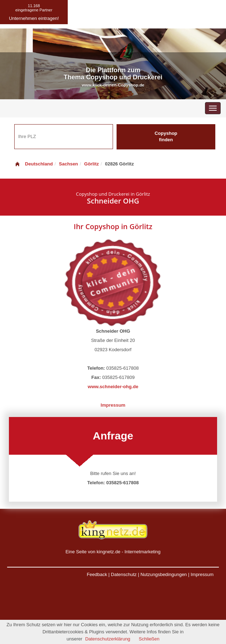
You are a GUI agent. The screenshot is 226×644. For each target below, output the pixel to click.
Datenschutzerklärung (108, 639)
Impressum (113, 405)
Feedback (97, 574)
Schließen (149, 639)
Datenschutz (124, 574)
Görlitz (91, 164)
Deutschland (34, 164)
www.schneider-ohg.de (113, 387)
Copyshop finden (166, 137)
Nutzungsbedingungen (164, 574)
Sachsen (68, 164)
